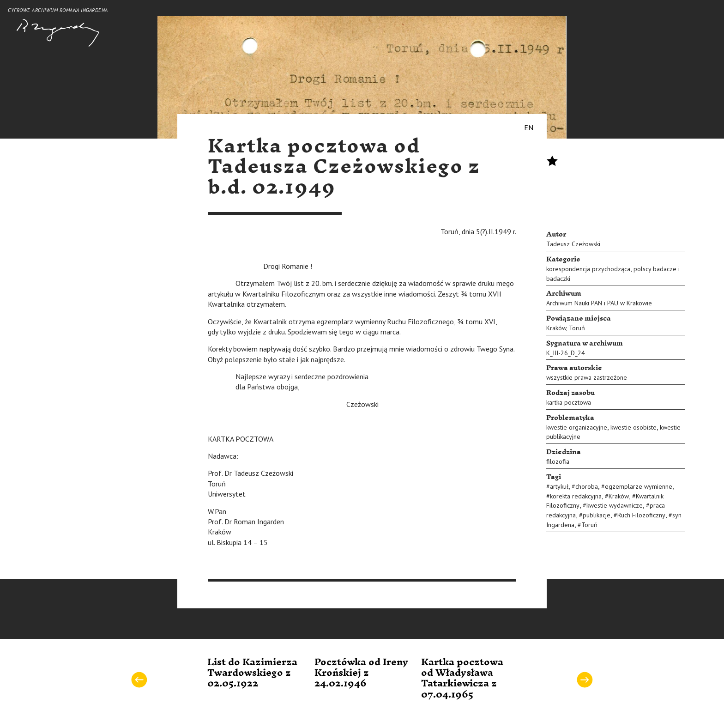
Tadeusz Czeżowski (573, 244)
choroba (587, 486)
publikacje (597, 515)
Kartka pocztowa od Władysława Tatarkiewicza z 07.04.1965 (462, 679)
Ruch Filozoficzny (641, 515)
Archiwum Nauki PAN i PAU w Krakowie (599, 303)
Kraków (556, 328)
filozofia (558, 461)
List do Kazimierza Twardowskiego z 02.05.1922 (252, 673)
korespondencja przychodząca (588, 269)
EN (529, 127)
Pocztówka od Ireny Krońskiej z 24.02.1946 (361, 673)
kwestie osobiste (633, 427)
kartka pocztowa (569, 402)
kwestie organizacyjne (577, 427)
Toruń (577, 328)
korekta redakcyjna (576, 496)
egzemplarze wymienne (639, 486)
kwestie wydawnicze (615, 505)
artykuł (559, 486)
